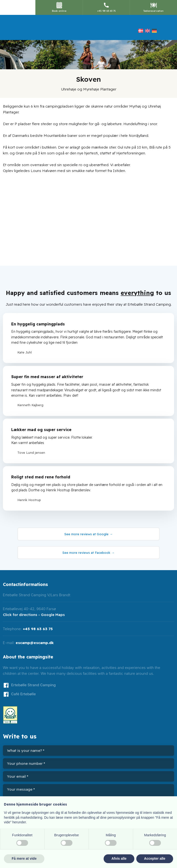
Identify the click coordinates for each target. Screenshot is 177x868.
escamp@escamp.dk (35, 643)
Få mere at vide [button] (24, 858)
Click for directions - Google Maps (34, 615)
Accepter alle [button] (155, 858)
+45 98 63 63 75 (38, 629)
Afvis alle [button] (119, 858)
